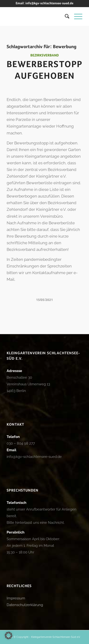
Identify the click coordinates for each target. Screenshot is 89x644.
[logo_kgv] (37, 16)
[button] (9, 635)
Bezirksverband (45, 55)
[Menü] (76, 16)
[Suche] (65, 16)
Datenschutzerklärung (25, 605)
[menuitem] (65, 16)
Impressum (16, 598)
